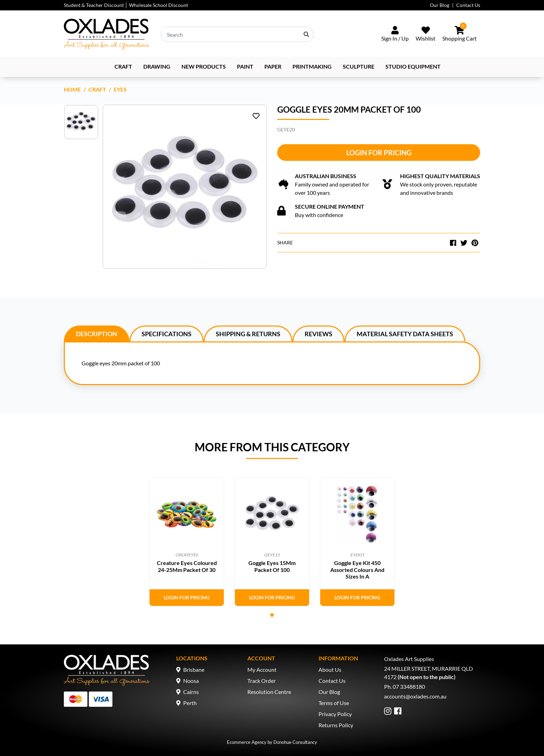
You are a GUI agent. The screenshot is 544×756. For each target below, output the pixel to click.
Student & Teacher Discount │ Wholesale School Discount (126, 5)
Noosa (191, 681)
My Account (262, 670)
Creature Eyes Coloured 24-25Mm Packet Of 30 (187, 566)
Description (97, 334)
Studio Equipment (413, 66)
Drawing (157, 66)
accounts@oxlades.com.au (415, 696)
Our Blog (440, 5)
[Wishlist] (426, 34)
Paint (245, 66)
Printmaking (312, 66)
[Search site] (306, 34)
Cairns (191, 692)
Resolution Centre (269, 692)
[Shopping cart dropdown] (460, 34)
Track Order (262, 681)
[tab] (97, 333)
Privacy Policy (335, 714)
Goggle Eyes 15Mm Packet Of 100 (272, 566)
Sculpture (359, 66)
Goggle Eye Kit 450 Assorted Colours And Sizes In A (357, 569)
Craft (123, 66)
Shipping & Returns (248, 334)
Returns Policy (336, 725)
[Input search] (237, 34)
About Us (330, 670)
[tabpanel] (187, 542)
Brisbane (194, 670)
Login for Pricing (379, 153)
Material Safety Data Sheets (405, 334)
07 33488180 (409, 687)
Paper (273, 66)
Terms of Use (334, 703)
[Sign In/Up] (395, 34)
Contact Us (468, 5)
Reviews (318, 334)
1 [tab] (272, 615)
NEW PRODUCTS (204, 66)
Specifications (167, 334)
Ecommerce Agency (247, 742)
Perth (190, 703)
